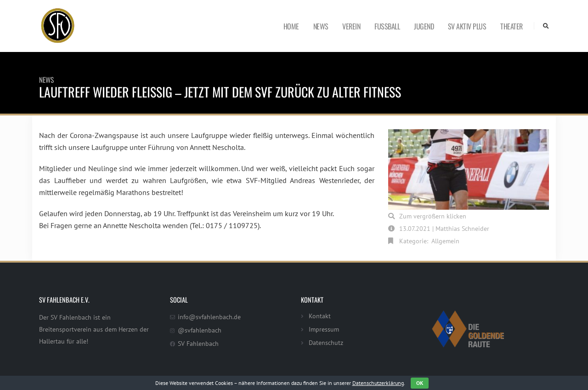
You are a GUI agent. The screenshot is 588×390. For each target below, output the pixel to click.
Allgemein (445, 241)
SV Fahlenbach (198, 343)
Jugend (424, 26)
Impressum (324, 329)
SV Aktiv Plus (467, 26)
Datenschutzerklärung (378, 383)
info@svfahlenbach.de (209, 317)
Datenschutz (326, 342)
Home (291, 26)
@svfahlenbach (200, 330)
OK (420, 383)
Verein (351, 26)
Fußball (387, 26)
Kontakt (320, 316)
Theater (512, 26)
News (321, 26)
